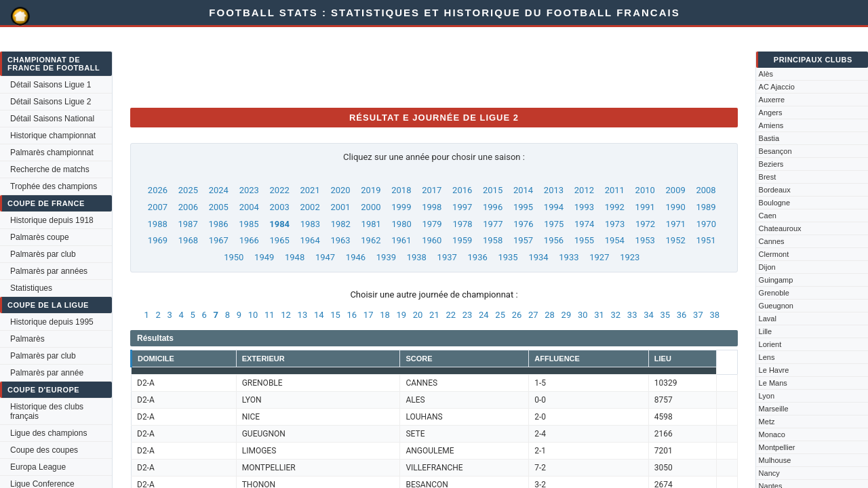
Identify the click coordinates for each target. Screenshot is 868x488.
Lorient (770, 344)
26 (517, 315)
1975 (554, 224)
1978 (462, 224)
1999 (401, 207)
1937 (447, 257)
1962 (371, 240)
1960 (432, 240)
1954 (615, 240)
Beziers (771, 164)
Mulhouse (775, 460)
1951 (706, 240)
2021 (310, 190)
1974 (584, 224)
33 (632, 315)
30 (583, 315)
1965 (280, 240)
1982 (341, 224)
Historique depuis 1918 (52, 220)
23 (468, 315)
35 (665, 315)
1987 (188, 224)
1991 (645, 207)
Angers (771, 113)
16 (352, 315)
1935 (508, 257)
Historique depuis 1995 (52, 322)
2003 (280, 207)
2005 (219, 207)
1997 (462, 207)
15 (335, 315)
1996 (493, 207)
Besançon (775, 151)
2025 (188, 190)
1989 (706, 207)
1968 (188, 240)
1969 (158, 240)
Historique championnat (53, 136)
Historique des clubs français (47, 411)
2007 (158, 207)
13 (303, 315)
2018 (401, 190)
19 (401, 315)
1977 (493, 224)
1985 (249, 224)
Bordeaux (775, 190)
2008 (706, 190)
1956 (554, 240)
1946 (356, 257)
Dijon (767, 267)
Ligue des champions (48, 433)
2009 (676, 190)
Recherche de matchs (50, 169)
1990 (676, 207)
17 (369, 315)
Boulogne (775, 203)
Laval (768, 319)
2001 (340, 207)
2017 (432, 190)
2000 (371, 207)
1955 (584, 240)
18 (385, 315)
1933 (569, 257)
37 (698, 315)
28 (550, 315)
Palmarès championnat (52, 152)
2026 (158, 190)
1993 (584, 207)
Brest (768, 177)
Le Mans (773, 383)
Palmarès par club (43, 254)
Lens (767, 357)
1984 (279, 224)
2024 (219, 190)
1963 (340, 240)
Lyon (767, 396)
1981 (371, 224)
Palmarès (27, 339)
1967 (219, 240)
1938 (417, 257)
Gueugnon (776, 306)
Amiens (771, 125)
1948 (295, 257)
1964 (310, 240)
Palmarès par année (47, 373)
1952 (676, 240)
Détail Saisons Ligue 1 (51, 85)
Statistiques (31, 288)
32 (616, 315)
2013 (554, 190)
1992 (615, 207)
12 (286, 315)
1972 (645, 224)
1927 (599, 257)
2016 (462, 190)
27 (533, 315)
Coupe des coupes (44, 450)
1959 (462, 240)
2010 (645, 190)
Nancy (769, 473)
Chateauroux (780, 228)
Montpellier (777, 447)
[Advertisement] (377, 66)
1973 (615, 224)
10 (253, 315)
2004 (249, 207)
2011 (615, 190)
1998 (432, 207)
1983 (310, 224)
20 (418, 315)
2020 (340, 190)
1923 (630, 257)
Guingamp (776, 280)
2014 (523, 190)
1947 (325, 257)
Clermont (774, 254)
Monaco (772, 434)
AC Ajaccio (777, 87)
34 (649, 315)
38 (714, 315)
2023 (249, 190)
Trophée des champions (54, 186)
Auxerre (772, 100)
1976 (523, 224)
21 (434, 315)
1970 (706, 224)
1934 (538, 257)
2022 (280, 190)
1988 (158, 224)
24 (484, 315)
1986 (218, 224)
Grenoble (774, 293)
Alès (766, 74)
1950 (234, 257)
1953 (645, 240)
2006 (188, 207)
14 (319, 315)
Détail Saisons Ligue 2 (51, 102)
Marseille (774, 409)
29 (567, 315)
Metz (767, 422)
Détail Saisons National (52, 119)
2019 (371, 190)
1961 (401, 240)
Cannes (772, 241)
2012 (584, 190)
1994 (554, 207)
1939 (386, 257)
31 (599, 315)
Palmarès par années (49, 271)
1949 (264, 257)
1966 (249, 240)
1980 (402, 224)
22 (451, 315)
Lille (766, 331)
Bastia (769, 138)
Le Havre (774, 370)
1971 (676, 224)
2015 (493, 190)
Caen (768, 216)
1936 (478, 257)
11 (270, 315)
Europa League (38, 467)
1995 (523, 207)
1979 (432, 224)
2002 (310, 207)
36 (682, 315)
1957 (523, 240)
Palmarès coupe (40, 237)
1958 (493, 240)
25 (500, 315)
